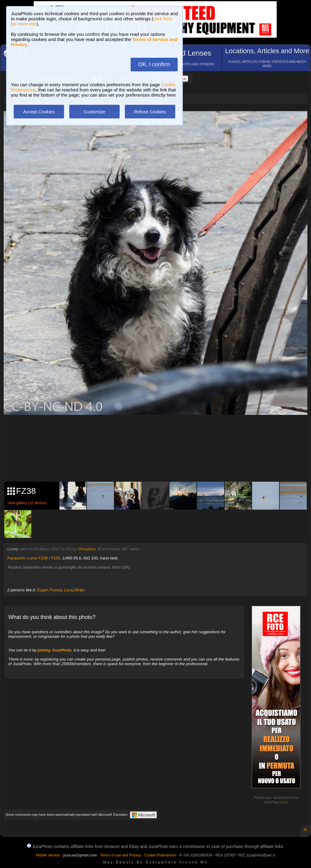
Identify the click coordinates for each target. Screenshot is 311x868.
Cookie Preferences (160, 855)
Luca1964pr (75, 590)
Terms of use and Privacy (121, 855)
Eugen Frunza (50, 590)
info (284, 802)
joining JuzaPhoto (54, 650)
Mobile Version (48, 855)
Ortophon (87, 549)
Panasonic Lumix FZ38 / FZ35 (34, 558)
